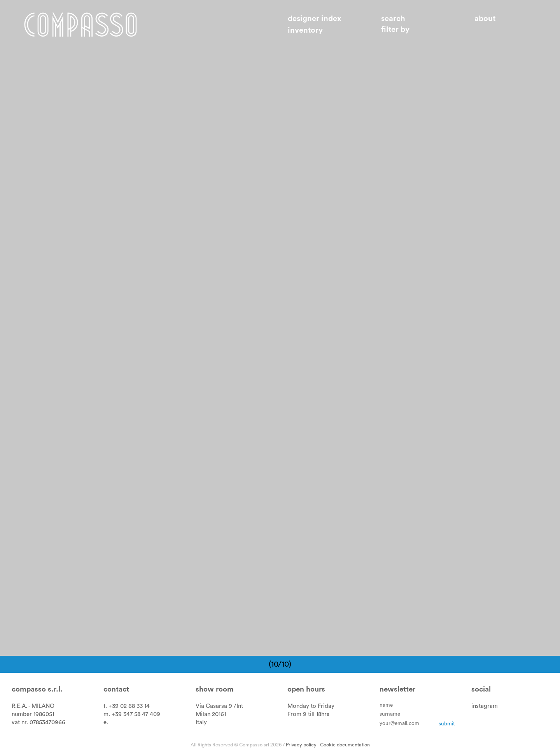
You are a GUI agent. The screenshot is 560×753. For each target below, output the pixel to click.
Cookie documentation (345, 745)
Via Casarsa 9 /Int (219, 706)
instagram (485, 706)
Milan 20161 (211, 714)
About (485, 19)
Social (481, 689)
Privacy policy (301, 745)
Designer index (315, 19)
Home (80, 25)
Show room (215, 689)
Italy (201, 722)
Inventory (305, 30)
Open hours (306, 689)
